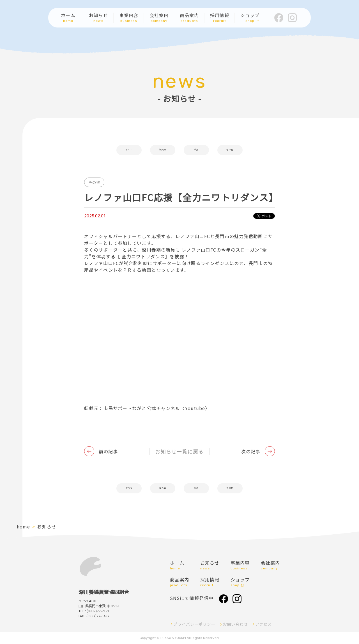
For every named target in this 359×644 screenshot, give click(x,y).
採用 (196, 150)
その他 (230, 150)
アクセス (264, 624)
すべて (129, 150)
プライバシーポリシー (194, 624)
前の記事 (108, 451)
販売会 (163, 150)
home (23, 526)
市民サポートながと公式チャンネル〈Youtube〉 (157, 408)
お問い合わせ (235, 624)
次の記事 (251, 451)
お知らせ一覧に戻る (179, 451)
